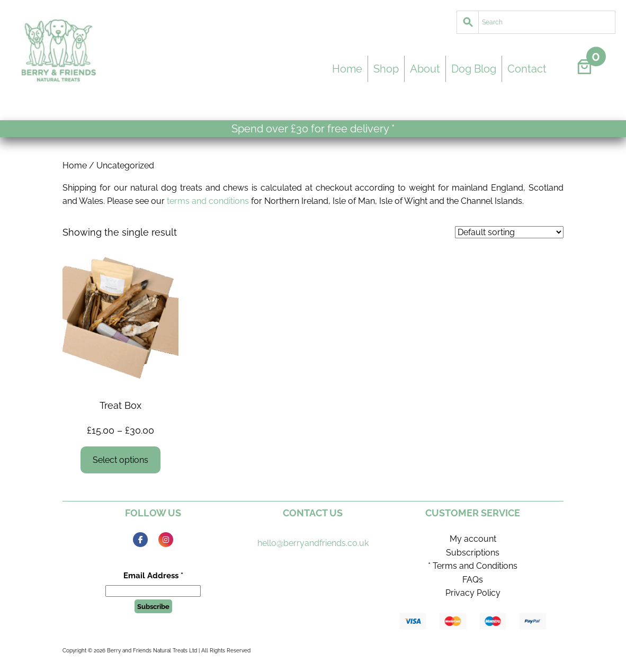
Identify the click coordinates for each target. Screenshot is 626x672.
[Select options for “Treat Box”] (121, 460)
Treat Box (120, 405)
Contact (527, 69)
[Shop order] (509, 232)
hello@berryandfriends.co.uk (313, 543)
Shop (386, 69)
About (425, 69)
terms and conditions (208, 201)
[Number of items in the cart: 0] (584, 66)
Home (347, 69)
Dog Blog (474, 69)
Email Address (153, 576)
